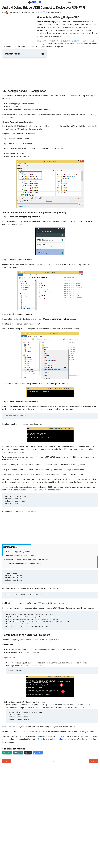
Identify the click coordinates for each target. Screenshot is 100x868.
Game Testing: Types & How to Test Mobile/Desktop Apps (27, 559)
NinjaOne (9, 863)
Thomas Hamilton (13, 13)
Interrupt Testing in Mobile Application (20, 555)
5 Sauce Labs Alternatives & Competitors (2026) (24, 563)
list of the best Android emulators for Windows (57, 739)
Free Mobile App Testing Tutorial (18, 551)
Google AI (39, 753)
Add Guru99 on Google (52, 12)
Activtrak (8, 866)
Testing (76, 41)
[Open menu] (70, 2)
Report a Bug (50, 761)
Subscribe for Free (72, 813)
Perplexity (19, 753)
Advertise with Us (12, 849)
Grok (29, 753)
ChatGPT (8, 753)
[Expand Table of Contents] (43, 54)
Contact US (9, 846)
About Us (8, 843)
